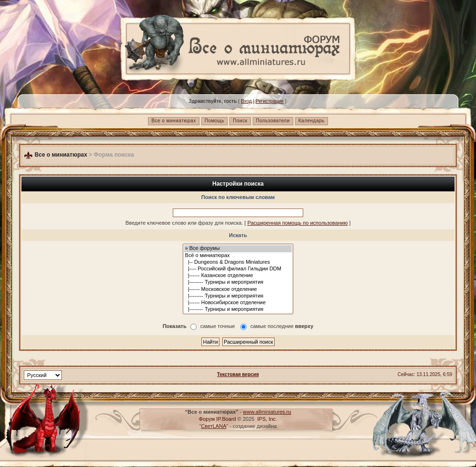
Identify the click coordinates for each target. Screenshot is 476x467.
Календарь (312, 121)
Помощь (215, 121)
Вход (246, 101)
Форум (207, 419)
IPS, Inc (267, 419)
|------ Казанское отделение (238, 276)
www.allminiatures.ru (267, 412)
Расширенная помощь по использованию (298, 223)
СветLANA (213, 426)
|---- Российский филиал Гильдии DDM (238, 269)
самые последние (282, 327)
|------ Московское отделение (238, 289)
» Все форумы (238, 248)
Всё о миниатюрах (238, 256)
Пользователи (273, 121)
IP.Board (226, 419)
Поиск (240, 121)
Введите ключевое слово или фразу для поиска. (184, 223)
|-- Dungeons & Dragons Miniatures (238, 262)
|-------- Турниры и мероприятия (238, 282)
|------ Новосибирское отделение (238, 303)
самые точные (218, 327)
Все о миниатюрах (174, 121)
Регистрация (269, 101)
